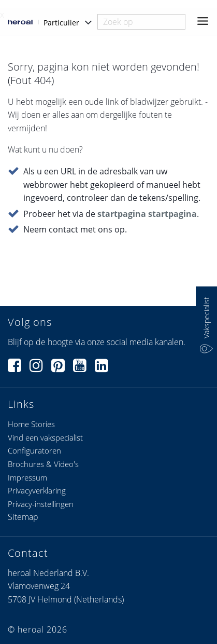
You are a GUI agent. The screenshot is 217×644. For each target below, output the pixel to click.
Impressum (27, 477)
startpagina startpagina (147, 214)
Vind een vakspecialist (45, 437)
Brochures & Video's (43, 464)
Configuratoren (34, 450)
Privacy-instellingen (41, 504)
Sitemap (23, 517)
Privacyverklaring (37, 490)
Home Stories (31, 424)
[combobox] (141, 22)
